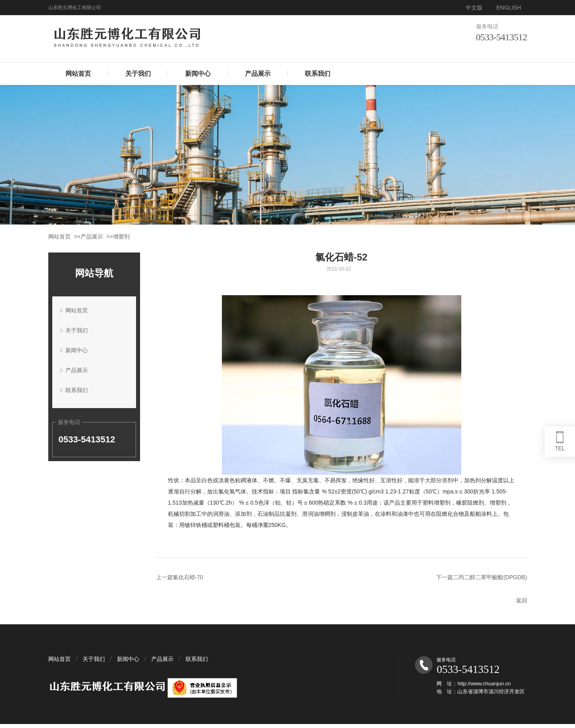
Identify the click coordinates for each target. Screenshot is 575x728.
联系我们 (318, 74)
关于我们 (138, 74)
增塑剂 (121, 237)
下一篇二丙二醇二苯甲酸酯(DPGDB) (481, 577)
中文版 (474, 8)
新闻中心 (198, 74)
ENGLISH (509, 8)
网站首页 (78, 74)
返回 (522, 600)
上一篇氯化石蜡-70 (180, 577)
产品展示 (258, 74)
